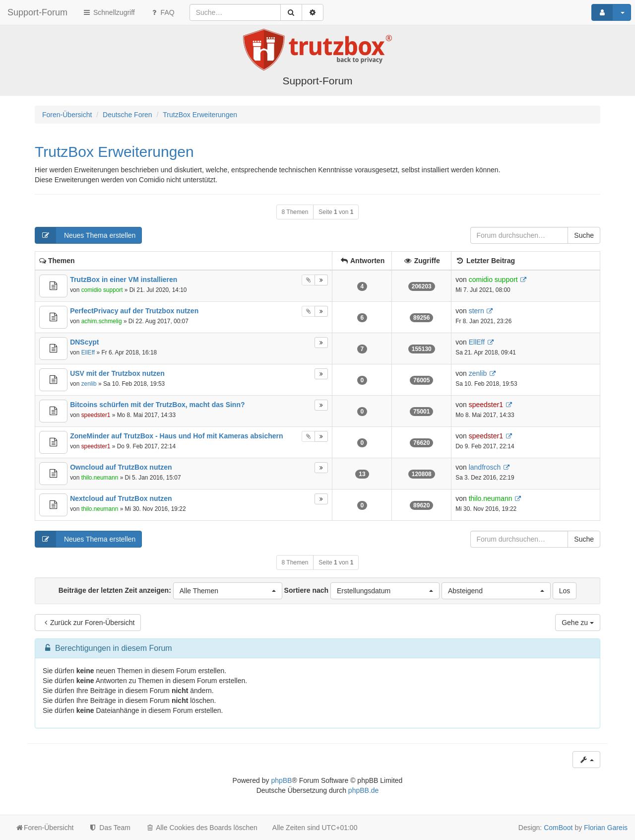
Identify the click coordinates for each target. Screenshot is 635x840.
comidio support (102, 290)
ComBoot (558, 828)
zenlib (89, 384)
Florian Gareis (606, 828)
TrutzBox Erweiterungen (114, 152)
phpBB (281, 780)
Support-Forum (37, 12)
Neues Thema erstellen (85, 235)
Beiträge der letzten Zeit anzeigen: (170, 591)
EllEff (88, 352)
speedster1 (96, 415)
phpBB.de (364, 790)
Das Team (109, 828)
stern (476, 311)
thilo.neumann (100, 478)
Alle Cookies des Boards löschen (201, 828)
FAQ (162, 12)
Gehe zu (578, 623)
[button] (228, 591)
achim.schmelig (102, 321)
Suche (584, 235)
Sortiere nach (362, 591)
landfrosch (485, 467)
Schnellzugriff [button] (109, 12)
